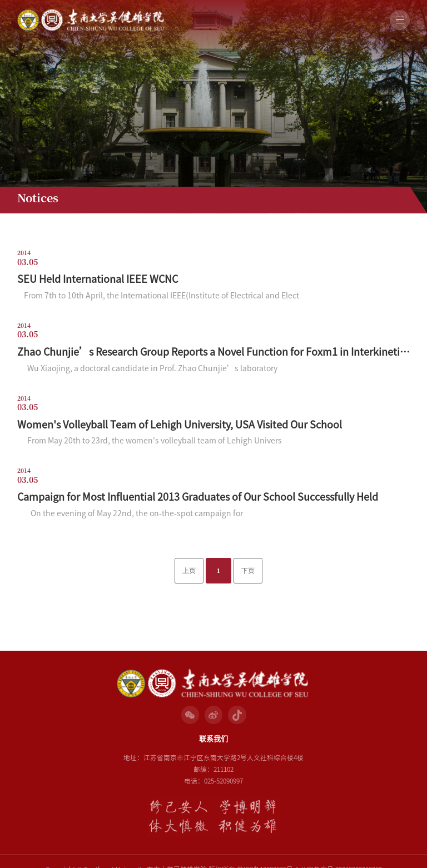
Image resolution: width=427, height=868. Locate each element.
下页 (248, 571)
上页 (189, 571)
